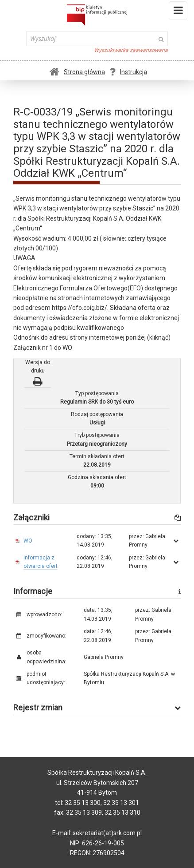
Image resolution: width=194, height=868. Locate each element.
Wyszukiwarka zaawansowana (131, 50)
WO (28, 541)
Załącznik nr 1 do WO (43, 348)
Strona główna (77, 72)
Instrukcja (128, 72)
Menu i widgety (178, 12)
